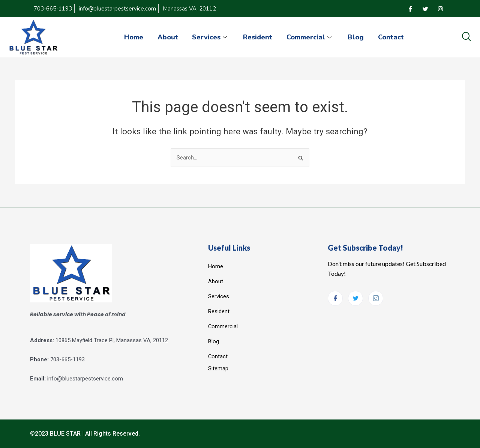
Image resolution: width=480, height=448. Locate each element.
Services (210, 37)
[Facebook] (410, 9)
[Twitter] (425, 9)
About (166, 37)
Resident (258, 37)
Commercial (311, 37)
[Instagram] (440, 9)
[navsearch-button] (466, 37)
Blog (357, 37)
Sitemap (218, 368)
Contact (393, 37)
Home (131, 37)
